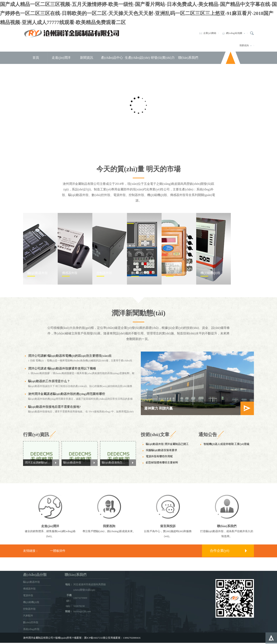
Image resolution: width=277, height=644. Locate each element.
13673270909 (80, 598)
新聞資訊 (87, 58)
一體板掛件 (58, 551)
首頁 (36, 58)
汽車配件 (28, 616)
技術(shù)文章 (155, 435)
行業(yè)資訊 (36, 435)
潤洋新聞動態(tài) (138, 313)
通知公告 (208, 435)
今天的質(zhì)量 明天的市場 (139, 169)
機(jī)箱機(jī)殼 (31, 602)
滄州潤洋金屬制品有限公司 (72, 33)
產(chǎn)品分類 (35, 575)
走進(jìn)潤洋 (61, 58)
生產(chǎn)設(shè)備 (137, 64)
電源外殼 (28, 595)
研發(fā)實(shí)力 (163, 58)
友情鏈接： (31, 551)
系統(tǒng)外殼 (31, 629)
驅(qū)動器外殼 (31, 582)
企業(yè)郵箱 (207, 33)
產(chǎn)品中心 (112, 58)
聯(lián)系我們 (188, 58)
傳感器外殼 (29, 589)
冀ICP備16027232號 (95, 638)
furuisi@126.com (82, 611)
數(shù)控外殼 (31, 622)
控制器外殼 (29, 609)
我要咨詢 (246, 45)
